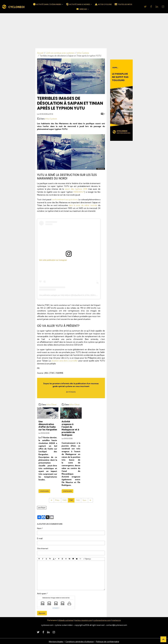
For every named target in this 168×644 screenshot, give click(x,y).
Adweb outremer (66, 620)
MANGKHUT (79, 192)
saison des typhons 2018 (76, 189)
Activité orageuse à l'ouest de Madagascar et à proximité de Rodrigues (70, 427)
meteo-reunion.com (84, 620)
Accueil (40, 53)
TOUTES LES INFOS (123, 4)
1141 (71, 500)
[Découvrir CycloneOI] (121, 100)
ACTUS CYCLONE (103, 4)
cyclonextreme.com (102, 620)
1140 (65, 500)
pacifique (42, 507)
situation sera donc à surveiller (65, 360)
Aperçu (87, 558)
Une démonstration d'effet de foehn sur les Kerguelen (48, 425)
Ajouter (42, 612)
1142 (78, 500)
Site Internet (43, 548)
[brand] (13, 7)
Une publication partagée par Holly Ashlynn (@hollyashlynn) (61, 295)
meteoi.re (117, 620)
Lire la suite (44, 490)
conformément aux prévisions (65, 199)
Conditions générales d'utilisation (80, 641)
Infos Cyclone (83, 53)
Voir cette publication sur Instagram (53, 260)
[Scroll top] (163, 639)
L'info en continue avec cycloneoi (60, 53)
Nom (39, 528)
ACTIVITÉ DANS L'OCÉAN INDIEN (47, 4)
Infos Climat (52, 404)
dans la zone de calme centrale (83, 205)
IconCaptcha (55, 607)
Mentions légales (56, 641)
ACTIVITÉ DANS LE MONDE (78, 4)
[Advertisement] (84, 31)
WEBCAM (82, 9)
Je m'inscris (71, 391)
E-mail (40, 538)
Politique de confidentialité (108, 641)
